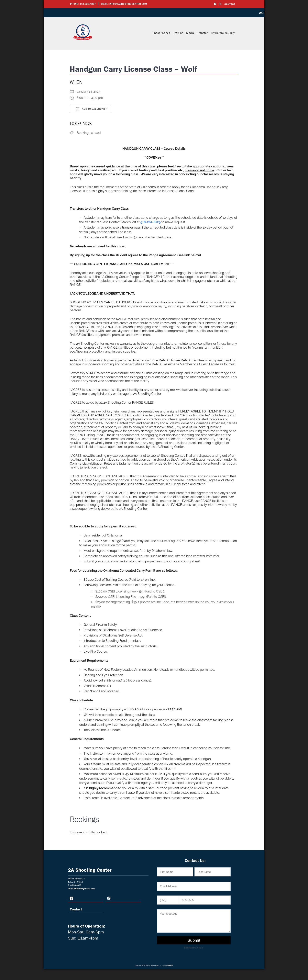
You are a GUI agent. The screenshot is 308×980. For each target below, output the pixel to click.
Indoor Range (162, 33)
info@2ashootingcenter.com (128, 4)
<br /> (195, 908)
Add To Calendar (90, 109)
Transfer (202, 33)
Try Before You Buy (223, 33)
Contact (230, 4)
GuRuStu (170, 965)
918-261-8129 (151, 222)
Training (178, 33)
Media (190, 33)
